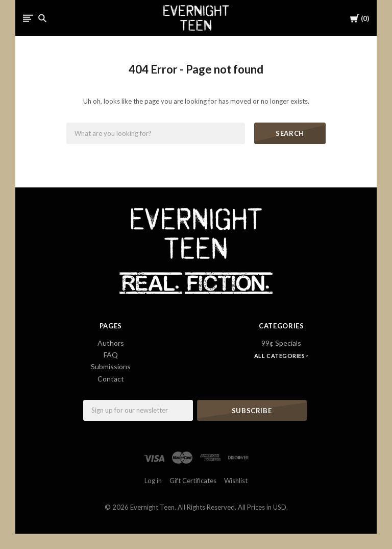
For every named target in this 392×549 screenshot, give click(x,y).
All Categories (280, 356)
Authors (111, 343)
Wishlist (236, 481)
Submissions (111, 366)
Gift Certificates (193, 481)
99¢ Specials (281, 343)
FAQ (111, 355)
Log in (153, 481)
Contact (111, 379)
